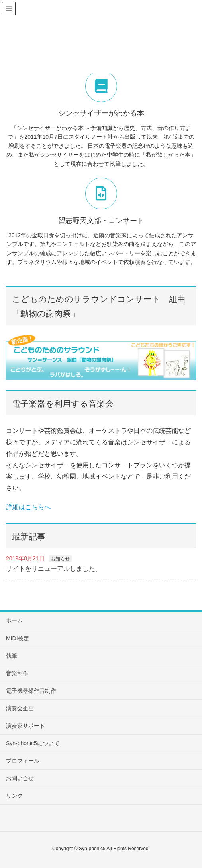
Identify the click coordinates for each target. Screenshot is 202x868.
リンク (14, 796)
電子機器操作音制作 (31, 691)
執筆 (12, 656)
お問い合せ (20, 778)
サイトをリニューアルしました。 (54, 569)
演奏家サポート (25, 726)
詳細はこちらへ (28, 507)
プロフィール (23, 761)
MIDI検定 (18, 638)
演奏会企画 (20, 708)
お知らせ (60, 559)
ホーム (14, 620)
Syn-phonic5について (33, 743)
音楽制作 (17, 673)
